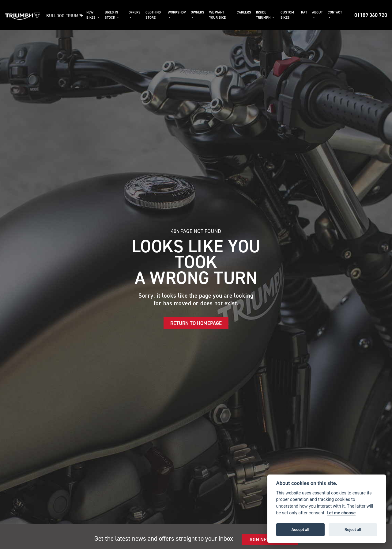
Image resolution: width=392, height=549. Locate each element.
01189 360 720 (371, 17)
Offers (144, 12)
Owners (205, 12)
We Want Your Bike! (226, 15)
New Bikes (105, 15)
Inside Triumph (268, 15)
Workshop (185, 12)
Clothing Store (163, 15)
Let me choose (341, 513)
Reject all (353, 530)
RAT (304, 12)
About (317, 12)
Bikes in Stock (124, 15)
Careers (249, 12)
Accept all (300, 530)
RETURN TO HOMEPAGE (196, 328)
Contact (335, 12)
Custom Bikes (289, 15)
